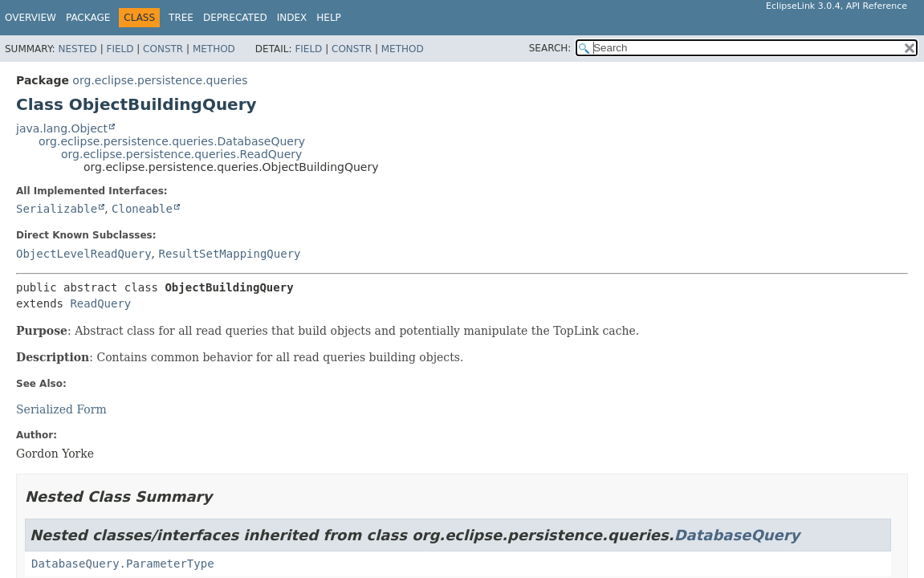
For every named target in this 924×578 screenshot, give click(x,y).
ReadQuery (100, 303)
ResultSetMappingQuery (229, 254)
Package (88, 18)
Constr (163, 49)
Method (214, 49)
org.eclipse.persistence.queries (160, 80)
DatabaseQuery (737, 535)
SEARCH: (550, 48)
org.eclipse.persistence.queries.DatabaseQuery (172, 141)
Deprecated (235, 18)
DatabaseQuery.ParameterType (123, 564)
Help (329, 18)
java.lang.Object (62, 128)
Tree (181, 18)
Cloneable (142, 209)
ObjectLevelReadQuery (84, 254)
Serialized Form (61, 409)
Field (120, 49)
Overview (31, 18)
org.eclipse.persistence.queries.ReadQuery (181, 154)
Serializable (57, 209)
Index (292, 18)
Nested (77, 49)
